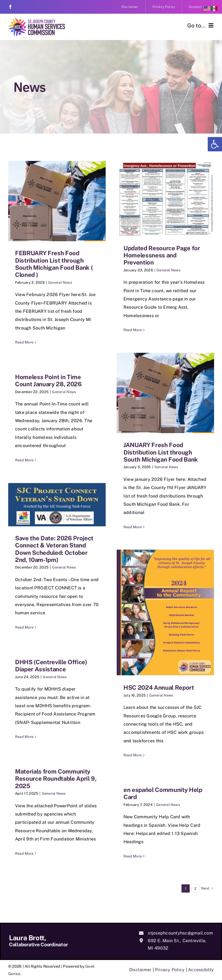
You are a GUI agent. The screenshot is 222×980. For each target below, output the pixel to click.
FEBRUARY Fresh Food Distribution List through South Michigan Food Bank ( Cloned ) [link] (54, 264)
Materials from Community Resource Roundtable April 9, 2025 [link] (56, 779)
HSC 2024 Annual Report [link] (159, 688)
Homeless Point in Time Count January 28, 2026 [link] (48, 380)
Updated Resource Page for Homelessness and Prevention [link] (162, 255)
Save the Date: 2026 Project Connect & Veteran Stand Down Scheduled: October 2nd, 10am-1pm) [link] (54, 549)
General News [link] (60, 282)
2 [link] (195, 889)
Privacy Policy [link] (170, 970)
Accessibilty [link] (201, 970)
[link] (215, 144)
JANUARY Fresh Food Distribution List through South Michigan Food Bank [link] (161, 452)
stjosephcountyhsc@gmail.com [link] (180, 933)
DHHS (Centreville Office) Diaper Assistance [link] (51, 666)
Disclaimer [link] (140, 970)
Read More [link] (24, 342)
